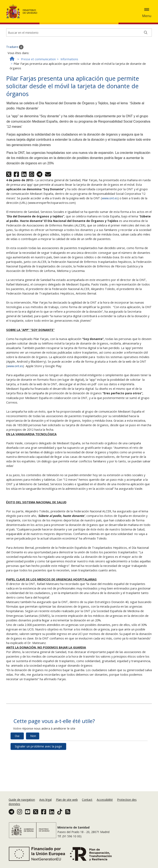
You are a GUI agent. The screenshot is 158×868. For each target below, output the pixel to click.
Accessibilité (105, 805)
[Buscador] (79, 70)
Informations (69, 96)
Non (33, 773)
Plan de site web (67, 805)
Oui (17, 773)
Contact (87, 805)
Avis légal (45, 805)
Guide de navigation (22, 805)
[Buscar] (146, 70)
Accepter (29, 23)
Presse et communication (38, 96)
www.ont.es (110, 235)
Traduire (15, 84)
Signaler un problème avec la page (38, 783)
